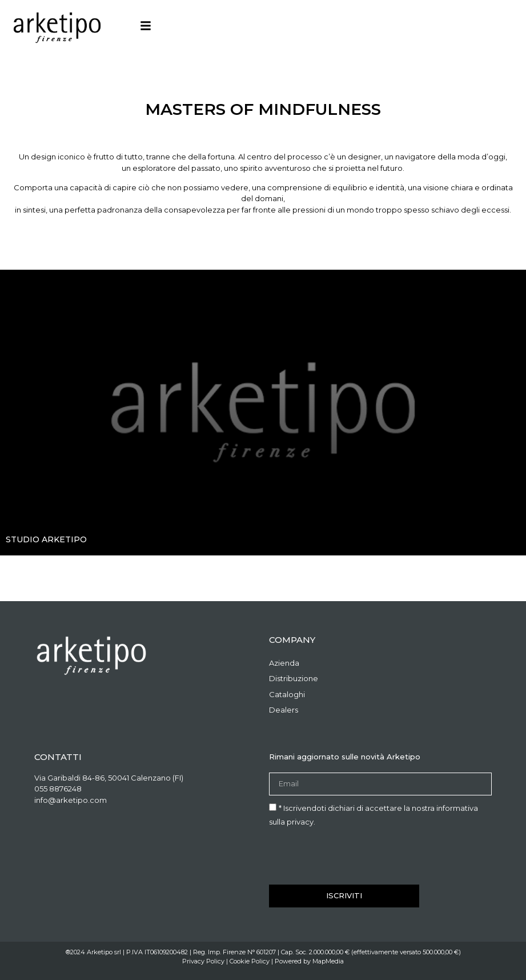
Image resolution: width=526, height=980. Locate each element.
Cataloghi (287, 694)
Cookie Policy (250, 961)
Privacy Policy (203, 961)
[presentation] (356, 857)
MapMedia (328, 961)
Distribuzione (294, 678)
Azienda (284, 663)
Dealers (284, 710)
